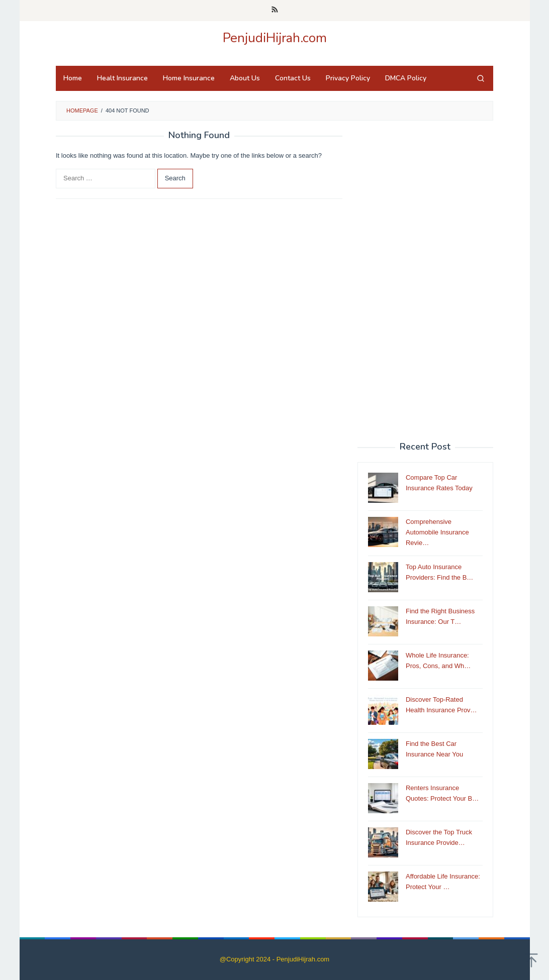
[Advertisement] (425, 281)
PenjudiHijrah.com (275, 38)
